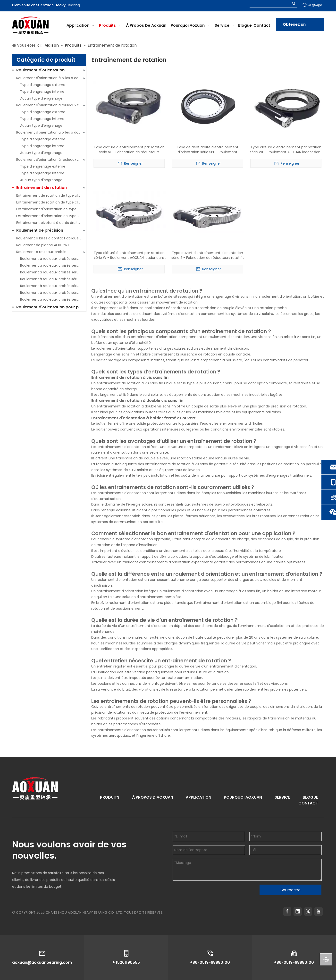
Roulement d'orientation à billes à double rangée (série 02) (51, 132)
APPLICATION (198, 797)
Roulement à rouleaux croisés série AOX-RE (53, 279)
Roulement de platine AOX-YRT (43, 245)
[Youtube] (319, 912)
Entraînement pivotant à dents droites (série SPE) (51, 223)
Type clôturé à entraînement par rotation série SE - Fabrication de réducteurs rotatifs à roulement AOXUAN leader (129, 150)
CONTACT (308, 803)
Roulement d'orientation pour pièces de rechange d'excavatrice (51, 307)
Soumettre (291, 890)
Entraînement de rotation (42, 188)
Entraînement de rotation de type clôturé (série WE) (51, 202)
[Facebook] (287, 912)
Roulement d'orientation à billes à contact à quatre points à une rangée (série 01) (51, 78)
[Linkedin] (298, 912)
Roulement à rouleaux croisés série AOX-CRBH (53, 265)
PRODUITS (110, 797)
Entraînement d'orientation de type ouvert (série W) (51, 216)
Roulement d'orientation (40, 70)
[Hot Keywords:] (294, 4)
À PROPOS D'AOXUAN (153, 797)
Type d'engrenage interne (42, 92)
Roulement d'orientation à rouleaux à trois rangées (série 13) (51, 160)
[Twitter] (308, 912)
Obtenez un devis (294, 26)
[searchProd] (270, 4)
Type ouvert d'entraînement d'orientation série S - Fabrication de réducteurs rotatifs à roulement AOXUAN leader (207, 255)
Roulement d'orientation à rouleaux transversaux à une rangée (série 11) (51, 105)
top (326, 959)
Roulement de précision (40, 230)
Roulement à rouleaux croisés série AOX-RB (53, 272)
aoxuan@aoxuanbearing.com (42, 962)
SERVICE (282, 797)
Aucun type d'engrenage (41, 98)
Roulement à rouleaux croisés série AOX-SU (53, 293)
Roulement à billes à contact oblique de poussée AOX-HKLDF (51, 238)
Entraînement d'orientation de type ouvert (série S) (51, 209)
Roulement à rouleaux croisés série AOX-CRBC (53, 259)
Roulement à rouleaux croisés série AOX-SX (53, 299)
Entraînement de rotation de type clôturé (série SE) (51, 195)
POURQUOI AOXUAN (243, 797)
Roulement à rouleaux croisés (41, 252)
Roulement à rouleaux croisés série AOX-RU (53, 286)
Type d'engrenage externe (43, 85)
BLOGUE (310, 797)
